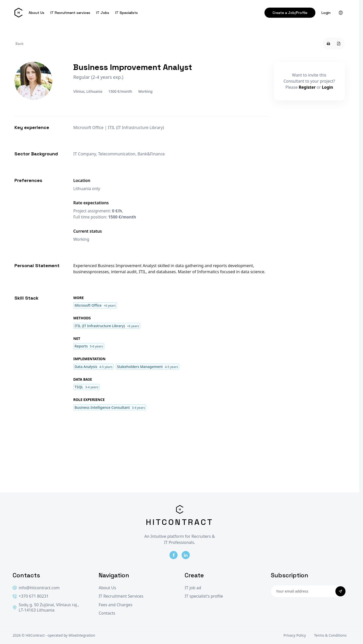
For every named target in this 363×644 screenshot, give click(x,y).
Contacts (107, 613)
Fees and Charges (115, 605)
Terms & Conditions (330, 635)
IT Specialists (127, 13)
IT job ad (193, 588)
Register (307, 87)
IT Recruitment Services (121, 596)
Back (20, 44)
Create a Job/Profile (290, 13)
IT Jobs (103, 13)
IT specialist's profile (204, 596)
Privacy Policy (295, 635)
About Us (36, 13)
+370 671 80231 (31, 596)
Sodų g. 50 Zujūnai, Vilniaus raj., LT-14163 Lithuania (46, 608)
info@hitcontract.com (36, 588)
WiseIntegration (82, 635)
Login (326, 13)
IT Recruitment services (70, 13)
